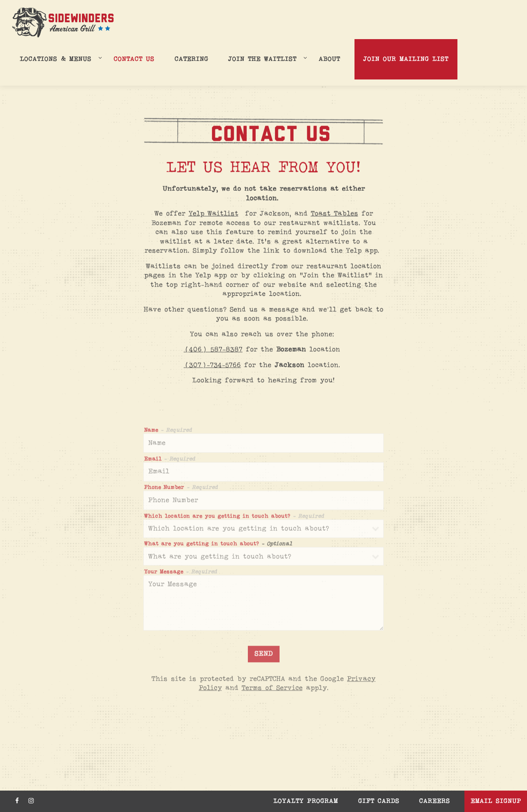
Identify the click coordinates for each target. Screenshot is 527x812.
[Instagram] (31, 801)
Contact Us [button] (134, 59)
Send (264, 656)
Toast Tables (335, 214)
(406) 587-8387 (213, 350)
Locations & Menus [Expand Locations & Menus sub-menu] (59, 59)
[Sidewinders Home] (63, 23)
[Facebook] (17, 801)
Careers (435, 801)
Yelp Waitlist (213, 214)
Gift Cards (379, 801)
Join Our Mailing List (406, 59)
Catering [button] (191, 59)
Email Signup (496, 801)
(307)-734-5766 (212, 365)
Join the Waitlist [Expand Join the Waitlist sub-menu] (266, 59)
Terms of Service (272, 690)
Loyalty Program (306, 801)
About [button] (329, 59)
